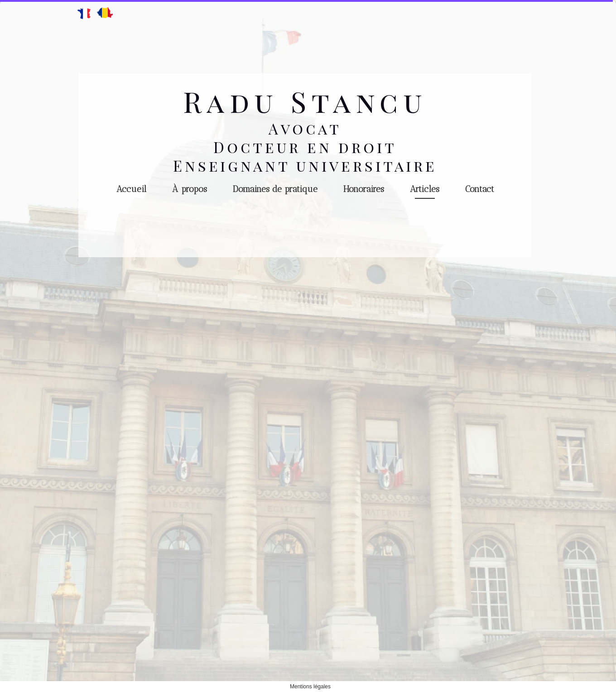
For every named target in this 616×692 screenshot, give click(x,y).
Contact (480, 189)
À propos (190, 189)
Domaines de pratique (275, 189)
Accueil (131, 189)
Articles (425, 189)
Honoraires (364, 189)
